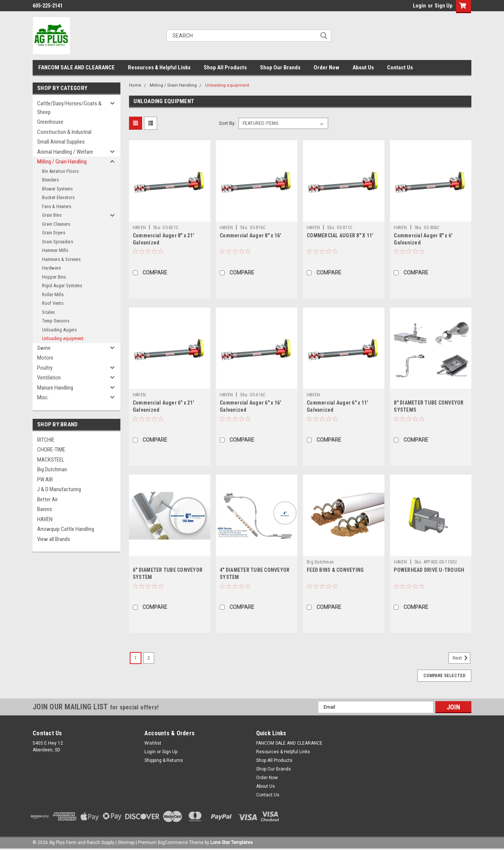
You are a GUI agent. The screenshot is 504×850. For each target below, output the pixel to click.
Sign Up (443, 6)
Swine (44, 348)
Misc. (43, 397)
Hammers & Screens (61, 259)
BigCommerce (173, 843)
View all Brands (54, 539)
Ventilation (49, 378)
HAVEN (45, 519)
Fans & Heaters (57, 206)
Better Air (47, 499)
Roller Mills (53, 295)
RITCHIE (46, 440)
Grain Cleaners (56, 224)
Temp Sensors (56, 321)
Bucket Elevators (58, 197)
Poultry (45, 368)
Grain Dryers (54, 233)
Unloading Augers (59, 330)
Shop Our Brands (280, 67)
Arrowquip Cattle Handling (66, 529)
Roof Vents (53, 303)
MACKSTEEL (51, 460)
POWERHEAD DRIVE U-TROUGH (429, 570)
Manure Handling (55, 388)
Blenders (50, 180)
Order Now (326, 67)
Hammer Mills (55, 250)
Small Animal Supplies (61, 142)
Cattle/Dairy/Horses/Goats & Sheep (69, 108)
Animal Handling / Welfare (65, 152)
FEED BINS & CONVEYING (335, 570)
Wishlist (153, 743)
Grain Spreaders (58, 242)
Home (135, 85)
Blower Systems (57, 189)
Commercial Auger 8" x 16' (250, 235)
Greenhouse (50, 122)
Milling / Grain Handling (62, 162)
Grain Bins (52, 215)
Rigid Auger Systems (62, 286)
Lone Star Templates (232, 843)
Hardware (51, 268)
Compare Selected (444, 676)
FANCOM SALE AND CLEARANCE (76, 67)
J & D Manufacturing (59, 489)
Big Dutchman (52, 469)
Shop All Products (225, 67)
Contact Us (400, 67)
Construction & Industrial (64, 132)
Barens (45, 509)
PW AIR (45, 480)
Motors (45, 358)
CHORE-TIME (51, 450)
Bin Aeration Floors (60, 171)
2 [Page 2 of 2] (149, 658)
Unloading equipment (63, 338)
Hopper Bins (54, 277)
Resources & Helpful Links (159, 67)
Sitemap (126, 843)
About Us (363, 67)
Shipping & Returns (164, 760)
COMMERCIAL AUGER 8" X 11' (340, 235)
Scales (48, 312)
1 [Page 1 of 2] (136, 658)
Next (461, 658)
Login (419, 6)
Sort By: (227, 123)
